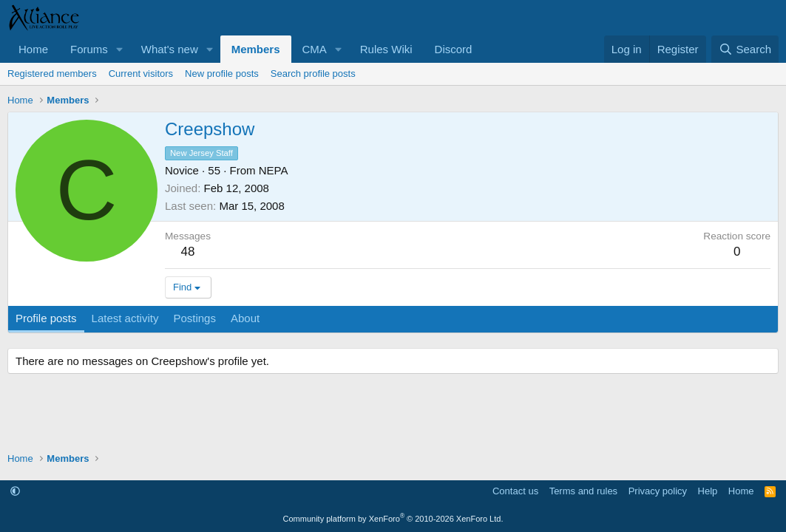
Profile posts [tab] (46, 318)
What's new (170, 49)
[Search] (745, 49)
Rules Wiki (386, 49)
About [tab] (245, 318)
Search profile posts (313, 74)
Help (708, 491)
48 (188, 252)
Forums (89, 49)
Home (33, 49)
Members (256, 49)
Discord (454, 49)
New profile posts (222, 74)
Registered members (52, 74)
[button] (120, 49)
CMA (315, 49)
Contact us (515, 491)
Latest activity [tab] (125, 318)
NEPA (274, 170)
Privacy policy (658, 491)
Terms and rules (583, 491)
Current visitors (141, 74)
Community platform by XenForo (393, 519)
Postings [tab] (194, 318)
